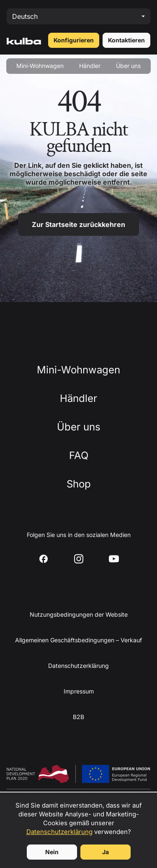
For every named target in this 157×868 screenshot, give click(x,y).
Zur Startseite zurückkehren (78, 224)
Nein (52, 852)
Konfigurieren (74, 40)
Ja (106, 852)
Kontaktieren (126, 40)
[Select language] (78, 16)
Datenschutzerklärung (59, 832)
